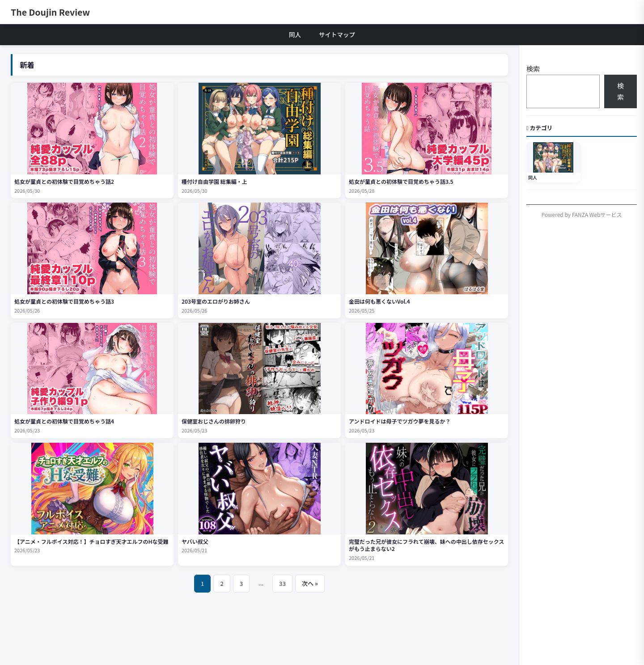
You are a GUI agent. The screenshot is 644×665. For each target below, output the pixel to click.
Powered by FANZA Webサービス (582, 214)
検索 (533, 69)
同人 (295, 34)
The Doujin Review (50, 12)
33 (282, 583)
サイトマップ (337, 34)
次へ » (310, 583)
